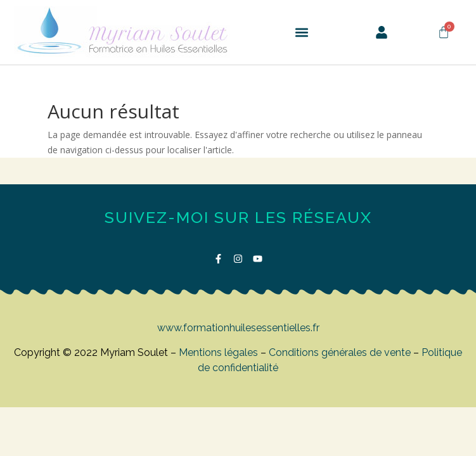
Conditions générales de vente (340, 352)
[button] (301, 33)
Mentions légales (218, 352)
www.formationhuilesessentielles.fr (238, 328)
